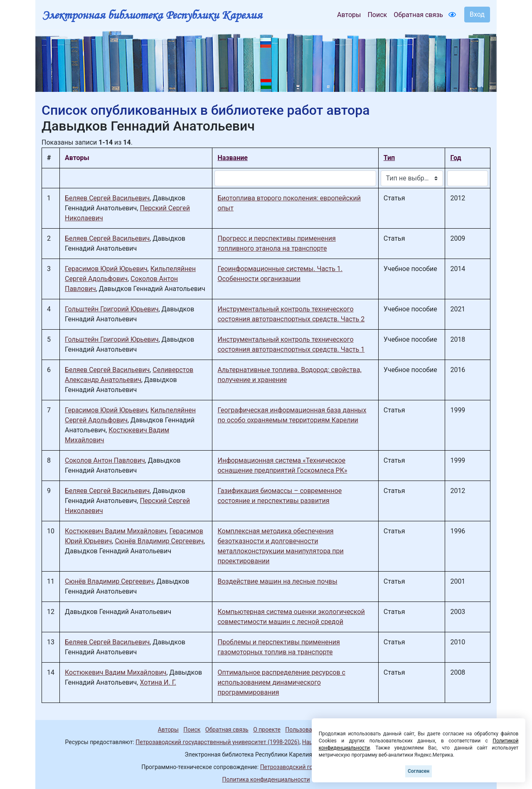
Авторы (349, 15)
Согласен (419, 771)
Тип (389, 158)
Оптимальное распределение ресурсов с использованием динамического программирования (281, 682)
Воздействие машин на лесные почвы (277, 581)
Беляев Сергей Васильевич (107, 198)
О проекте (267, 730)
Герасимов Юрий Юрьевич (106, 269)
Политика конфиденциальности (266, 779)
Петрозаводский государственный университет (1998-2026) (217, 742)
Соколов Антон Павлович (105, 460)
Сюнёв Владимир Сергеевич (159, 541)
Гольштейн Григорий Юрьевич (112, 309)
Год (456, 158)
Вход (477, 14)
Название (232, 158)
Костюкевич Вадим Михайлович (116, 531)
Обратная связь (418, 15)
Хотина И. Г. (158, 682)
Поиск (377, 15)
